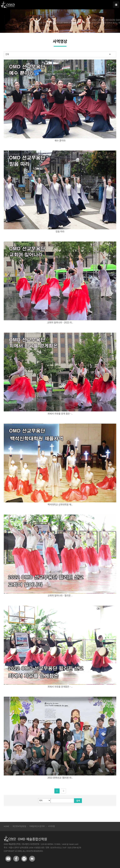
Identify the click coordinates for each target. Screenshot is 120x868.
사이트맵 (51, 826)
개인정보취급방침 (19, 826)
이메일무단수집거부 (37, 826)
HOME (6, 826)
